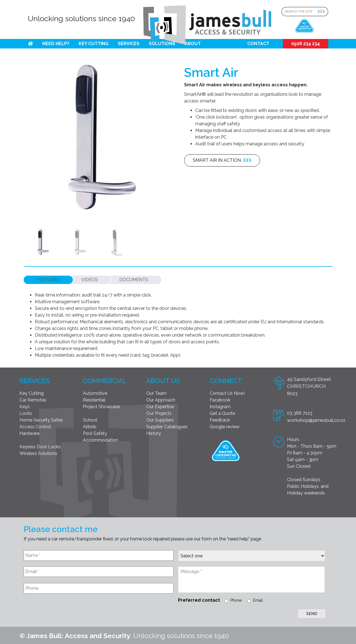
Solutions (162, 44)
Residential (94, 399)
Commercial (105, 380)
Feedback (220, 419)
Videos (90, 279)
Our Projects (159, 412)
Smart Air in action (222, 160)
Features (48, 279)
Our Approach (161, 399)
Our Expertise (160, 406)
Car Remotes (33, 399)
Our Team (156, 392)
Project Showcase (101, 406)
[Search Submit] (323, 12)
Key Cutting (94, 44)
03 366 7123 (300, 412)
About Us (163, 380)
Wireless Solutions (38, 452)
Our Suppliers (160, 419)
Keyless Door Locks (40, 446)
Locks (26, 412)
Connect (226, 380)
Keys (25, 406)
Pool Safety (95, 432)
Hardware (29, 432)
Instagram (220, 406)
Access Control (35, 426)
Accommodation (100, 439)
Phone (236, 599)
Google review (225, 426)
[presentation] (66, 610)
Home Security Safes (41, 419)
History (154, 432)
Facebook (220, 399)
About (193, 44)
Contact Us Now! (227, 392)
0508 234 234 (306, 44)
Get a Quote (222, 412)
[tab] (48, 279)
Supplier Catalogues (167, 426)
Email (258, 599)
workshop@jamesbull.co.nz (316, 419)
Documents (134, 279)
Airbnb (90, 426)
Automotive (95, 392)
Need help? (56, 44)
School (90, 419)
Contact (258, 44)
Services (129, 44)
